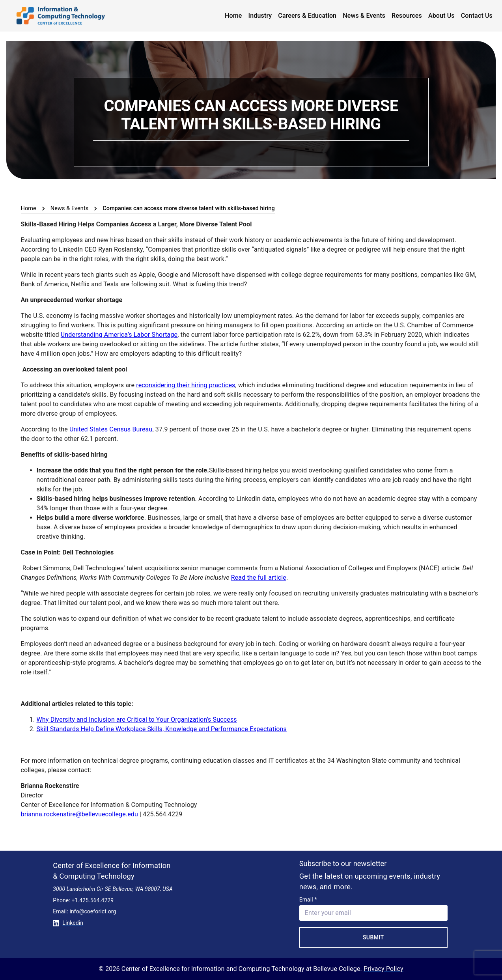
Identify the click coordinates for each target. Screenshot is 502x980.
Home (233, 16)
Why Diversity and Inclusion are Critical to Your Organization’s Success (137, 720)
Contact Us (477, 16)
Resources (407, 16)
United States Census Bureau (111, 429)
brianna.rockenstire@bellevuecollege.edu (79, 814)
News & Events (364, 16)
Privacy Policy (383, 969)
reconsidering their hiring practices (186, 385)
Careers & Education (307, 16)
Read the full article (259, 578)
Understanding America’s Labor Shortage (119, 335)
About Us (441, 16)
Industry (260, 16)
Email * (308, 900)
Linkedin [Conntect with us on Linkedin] (68, 923)
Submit (373, 937)
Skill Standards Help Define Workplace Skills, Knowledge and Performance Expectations (162, 729)
